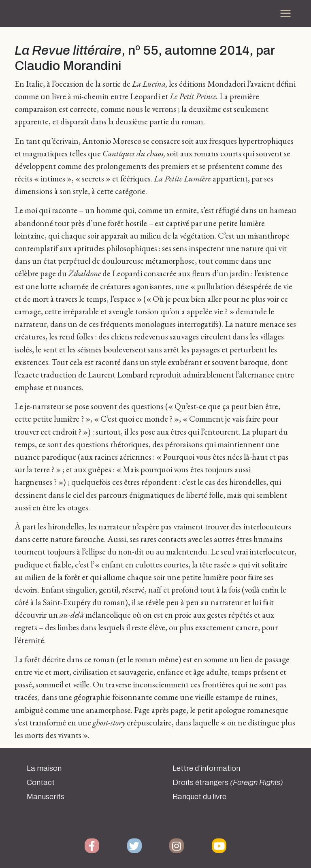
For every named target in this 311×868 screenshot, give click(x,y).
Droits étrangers (228, 783)
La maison (44, 768)
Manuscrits (46, 797)
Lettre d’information (206, 768)
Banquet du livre (199, 797)
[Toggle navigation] (285, 13)
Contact (41, 783)
